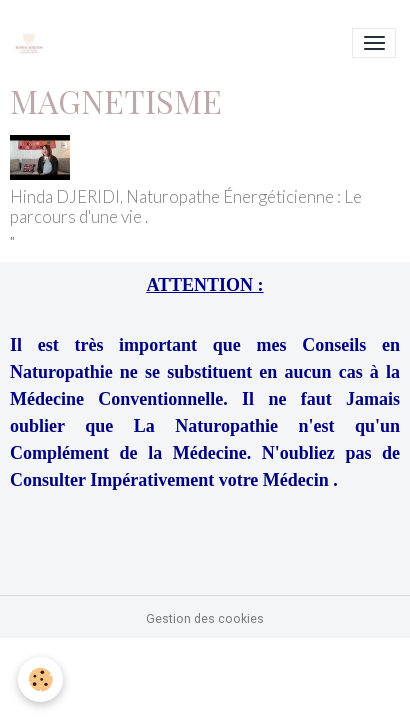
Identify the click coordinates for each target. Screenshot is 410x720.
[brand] (32, 43)
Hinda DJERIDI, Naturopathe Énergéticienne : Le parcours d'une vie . (186, 206)
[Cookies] (40, 679)
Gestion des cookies (205, 619)
